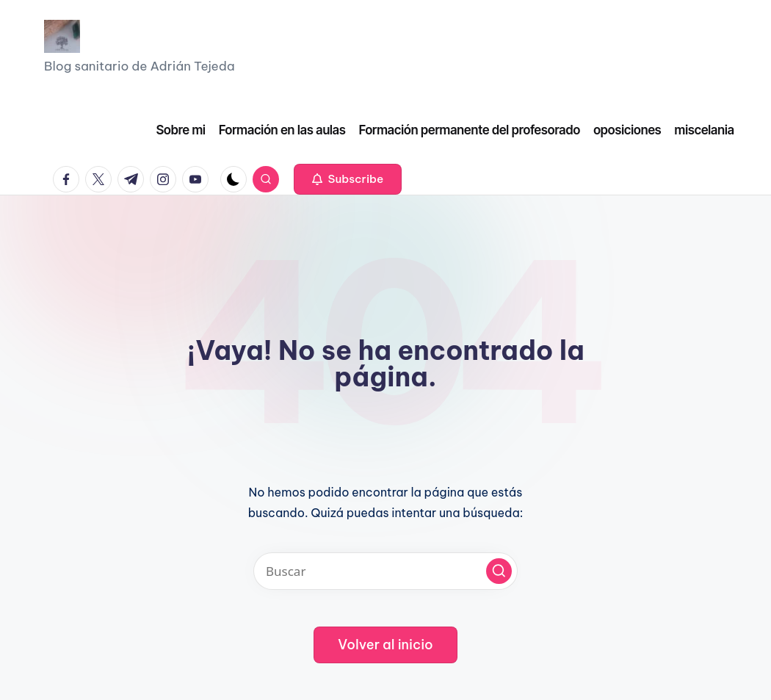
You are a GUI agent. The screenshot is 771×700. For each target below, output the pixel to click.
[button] (348, 179)
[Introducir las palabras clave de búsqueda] (385, 571)
